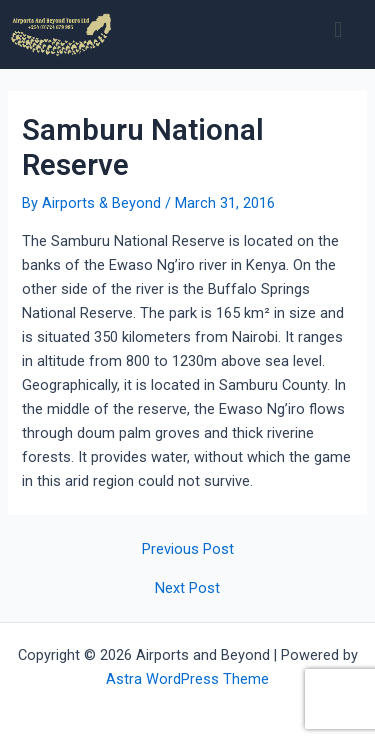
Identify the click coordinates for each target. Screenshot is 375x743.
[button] (338, 29)
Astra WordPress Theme (187, 679)
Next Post (187, 588)
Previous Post (188, 549)
